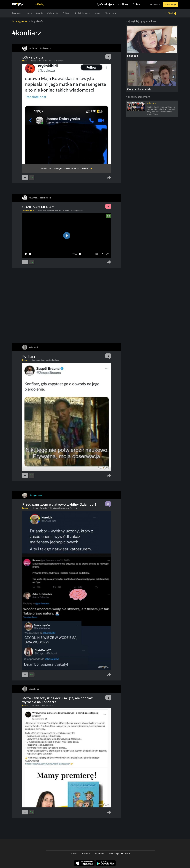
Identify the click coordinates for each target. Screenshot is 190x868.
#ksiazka (35, 706)
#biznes (43, 706)
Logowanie (155, 4)
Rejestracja (171, 4)
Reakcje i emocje (82, 13)
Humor (29, 13)
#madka (52, 61)
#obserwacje (46, 360)
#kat (47, 61)
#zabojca (35, 61)
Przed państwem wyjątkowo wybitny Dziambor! (59, 504)
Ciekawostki (53, 13)
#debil (50, 508)
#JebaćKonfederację (61, 508)
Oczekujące (107, 4)
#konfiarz (60, 61)
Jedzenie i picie (28, 210)
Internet (25, 508)
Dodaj (41, 4)
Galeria (40, 13)
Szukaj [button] (172, 13)
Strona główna (20, 21)
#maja (42, 61)
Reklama (86, 854)
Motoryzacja (111, 13)
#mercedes (42, 210)
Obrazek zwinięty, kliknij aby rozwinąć (65, 169)
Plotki (25, 61)
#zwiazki (36, 508)
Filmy (125, 4)
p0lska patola (33, 57)
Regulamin (100, 854)
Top (138, 4)
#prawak (51, 210)
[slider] (50, 254)
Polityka (66, 13)
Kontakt (73, 854)
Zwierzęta (17, 13)
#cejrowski (36, 360)
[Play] (26, 254)
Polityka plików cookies (120, 854)
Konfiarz (29, 356)
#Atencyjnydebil (77, 210)
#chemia (43, 508)
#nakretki (58, 210)
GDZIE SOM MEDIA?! (38, 207)
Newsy (98, 13)
